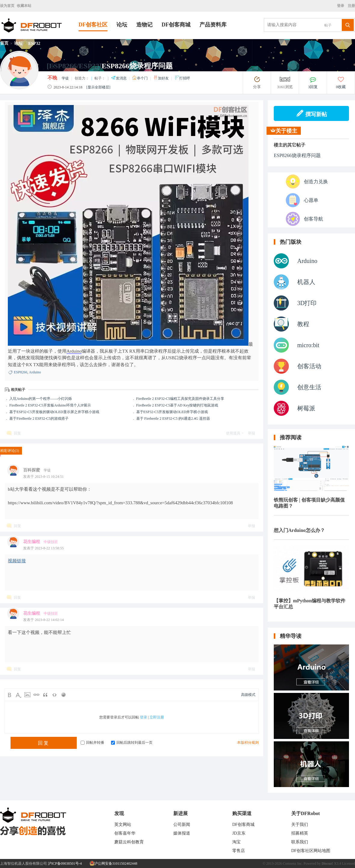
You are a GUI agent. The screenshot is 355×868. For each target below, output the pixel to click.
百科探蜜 (32, 470)
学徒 (65, 78)
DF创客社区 (93, 25)
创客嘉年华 (125, 833)
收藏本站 (24, 6)
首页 (4, 43)
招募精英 (300, 833)
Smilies (63, 695)
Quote (45, 695)
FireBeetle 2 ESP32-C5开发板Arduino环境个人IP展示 (50, 405)
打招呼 (182, 78)
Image (27, 695)
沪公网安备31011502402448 (114, 863)
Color (18, 695)
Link (36, 695)
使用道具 (233, 433)
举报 (252, 433)
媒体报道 (182, 833)
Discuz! (327, 863)
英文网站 (123, 825)
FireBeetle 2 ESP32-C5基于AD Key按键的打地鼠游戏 (177, 405)
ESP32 (34, 43)
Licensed (349, 863)
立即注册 (157, 717)
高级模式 (248, 695)
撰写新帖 (312, 113)
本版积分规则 (248, 743)
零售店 (239, 851)
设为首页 (7, 6)
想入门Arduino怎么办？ (299, 530)
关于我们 (300, 825)
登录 (341, 6)
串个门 (140, 78)
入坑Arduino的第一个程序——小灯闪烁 (41, 399)
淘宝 (236, 842)
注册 (351, 6)
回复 (17, 433)
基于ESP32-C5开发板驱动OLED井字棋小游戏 (172, 412)
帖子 (328, 25)
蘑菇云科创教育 (129, 842)
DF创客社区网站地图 (311, 851)
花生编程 (32, 542)
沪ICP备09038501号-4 (65, 863)
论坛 (122, 25)
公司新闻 (182, 825)
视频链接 (17, 561)
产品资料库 (213, 25)
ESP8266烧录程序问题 (297, 155)
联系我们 (300, 842)
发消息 (119, 78)
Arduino (74, 351)
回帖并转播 (92, 743)
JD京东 (239, 833)
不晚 (52, 78)
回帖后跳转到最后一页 (132, 743)
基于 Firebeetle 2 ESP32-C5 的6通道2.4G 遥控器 (173, 419)
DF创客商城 (176, 25)
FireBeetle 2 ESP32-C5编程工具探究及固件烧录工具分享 (180, 399)
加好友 (161, 78)
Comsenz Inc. (293, 863)
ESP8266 (21, 372)
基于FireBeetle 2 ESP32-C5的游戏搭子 (39, 419)
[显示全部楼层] (98, 87)
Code (54, 695)
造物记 (144, 25)
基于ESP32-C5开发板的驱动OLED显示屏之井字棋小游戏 (54, 412)
